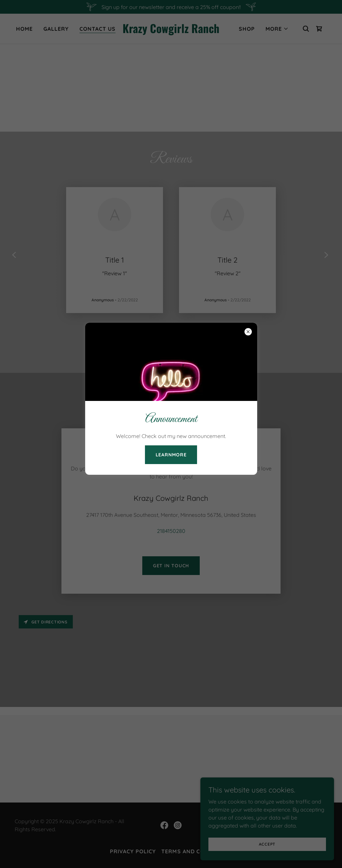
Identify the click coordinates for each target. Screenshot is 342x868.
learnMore (171, 455)
